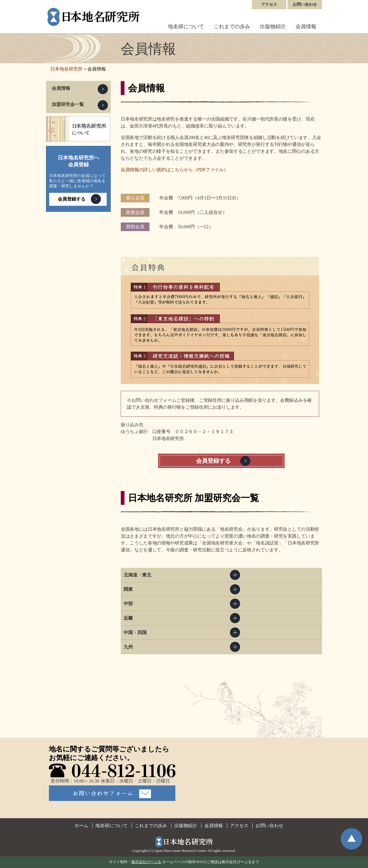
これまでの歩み (232, 26)
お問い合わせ (305, 4)
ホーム (81, 826)
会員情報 (306, 26)
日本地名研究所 (66, 69)
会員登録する (213, 461)
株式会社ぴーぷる (146, 862)
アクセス (269, 4)
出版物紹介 (273, 26)
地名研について (186, 26)
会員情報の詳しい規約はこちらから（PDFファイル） (174, 170)
